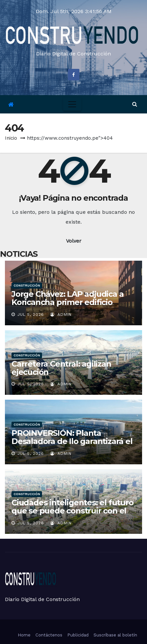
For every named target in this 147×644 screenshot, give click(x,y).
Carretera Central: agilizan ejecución (61, 368)
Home (24, 635)
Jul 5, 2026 (31, 314)
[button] (135, 104)
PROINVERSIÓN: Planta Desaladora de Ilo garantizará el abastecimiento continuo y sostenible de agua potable (72, 445)
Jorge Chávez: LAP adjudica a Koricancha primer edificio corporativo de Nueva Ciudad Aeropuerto (67, 306)
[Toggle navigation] (72, 104)
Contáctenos (49, 635)
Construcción (27, 285)
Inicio (11, 138)
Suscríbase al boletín (115, 635)
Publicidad (78, 635)
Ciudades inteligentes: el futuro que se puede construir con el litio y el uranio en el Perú (73, 511)
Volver (74, 241)
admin (61, 314)
